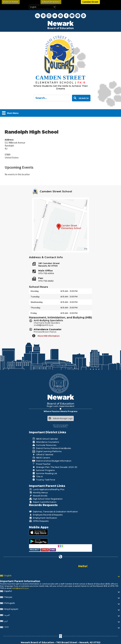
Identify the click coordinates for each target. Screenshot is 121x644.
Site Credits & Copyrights (61, 425)
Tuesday (35, 297)
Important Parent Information (20, 581)
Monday (35, 291)
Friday (34, 313)
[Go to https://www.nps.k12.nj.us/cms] (56, 83)
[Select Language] (42, 7)
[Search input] (52, 98)
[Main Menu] (10, 113)
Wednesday (37, 302)
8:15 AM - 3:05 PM (69, 291)
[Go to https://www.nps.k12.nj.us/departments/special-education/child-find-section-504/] (35, 550)
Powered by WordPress (60, 427)
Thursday (35, 308)
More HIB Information (49, 336)
